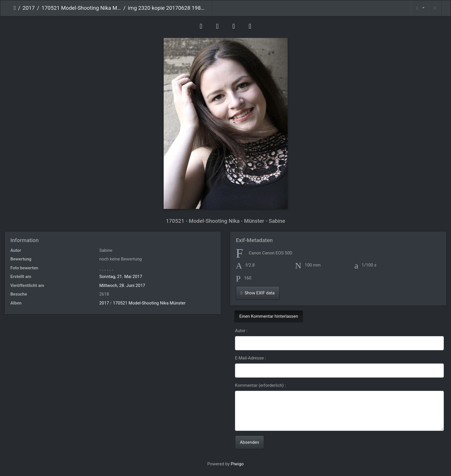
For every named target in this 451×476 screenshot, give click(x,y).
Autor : (241, 331)
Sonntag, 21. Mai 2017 (121, 277)
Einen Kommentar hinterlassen (269, 316)
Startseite (15, 8)
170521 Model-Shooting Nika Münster (81, 8)
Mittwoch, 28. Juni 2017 (122, 285)
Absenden (250, 442)
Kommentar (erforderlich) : (260, 385)
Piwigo (237, 464)
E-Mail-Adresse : (250, 358)
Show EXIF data (258, 293)
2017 (29, 8)
